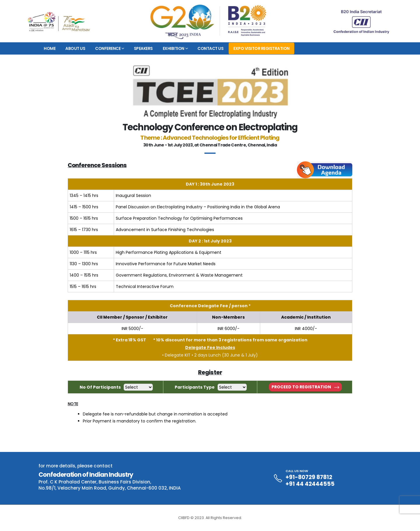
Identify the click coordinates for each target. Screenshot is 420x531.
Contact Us (210, 48)
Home (50, 48)
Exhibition (174, 48)
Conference (108, 48)
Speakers (143, 48)
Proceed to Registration (305, 387)
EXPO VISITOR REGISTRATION (261, 48)
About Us (75, 48)
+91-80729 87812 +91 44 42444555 (310, 481)
